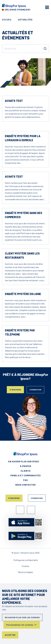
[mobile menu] (47, 7)
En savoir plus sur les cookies (22, 617)
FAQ (26, 480)
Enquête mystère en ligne (23, 294)
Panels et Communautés (26, 475)
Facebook (20, 510)
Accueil (7, 19)
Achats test (14, 101)
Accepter (10, 635)
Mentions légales (26, 572)
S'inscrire (15, 390)
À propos (26, 466)
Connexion (35, 390)
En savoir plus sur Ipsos (24, 461)
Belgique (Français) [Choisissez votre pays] (18, 10)
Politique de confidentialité (26, 560)
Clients (26, 471)
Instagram (31, 510)
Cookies (26, 566)
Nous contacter (26, 485)
